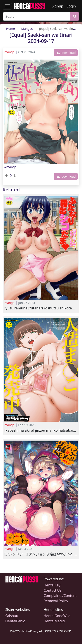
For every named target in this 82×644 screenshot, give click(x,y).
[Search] (36, 16)
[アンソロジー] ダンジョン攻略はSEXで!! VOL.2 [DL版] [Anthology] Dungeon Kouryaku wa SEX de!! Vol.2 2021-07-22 (41, 554)
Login (71, 6)
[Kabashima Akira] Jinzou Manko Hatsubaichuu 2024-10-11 (41, 430)
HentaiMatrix (54, 621)
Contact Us (53, 590)
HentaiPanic (15, 621)
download (66, 53)
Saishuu (12, 616)
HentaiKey (52, 585)
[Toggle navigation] (7, 6)
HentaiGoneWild (57, 616)
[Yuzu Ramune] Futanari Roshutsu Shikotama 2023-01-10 (41, 308)
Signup (58, 6)
